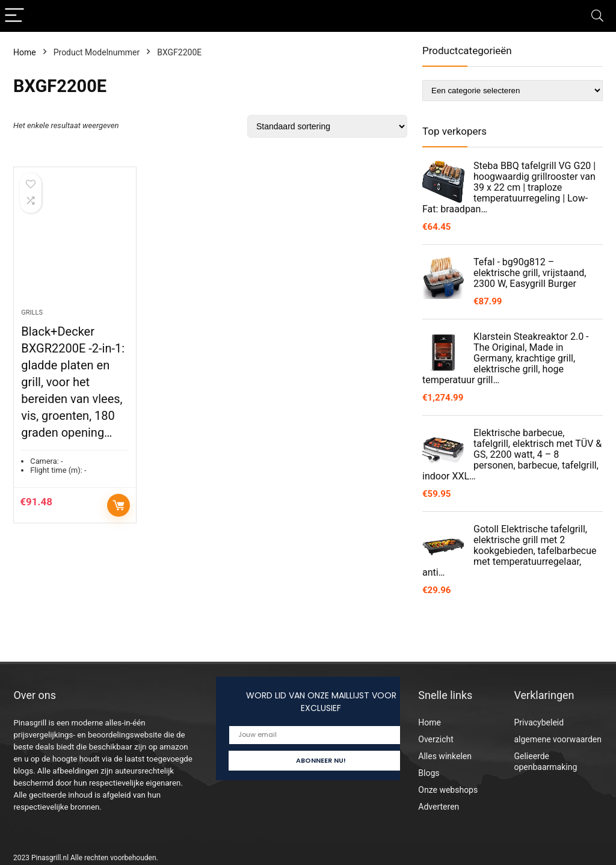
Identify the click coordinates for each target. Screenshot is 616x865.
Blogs (429, 773)
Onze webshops (448, 790)
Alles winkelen (445, 756)
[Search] (597, 16)
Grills (32, 312)
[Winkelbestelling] (327, 126)
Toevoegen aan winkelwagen (119, 505)
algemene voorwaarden (558, 739)
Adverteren (439, 807)
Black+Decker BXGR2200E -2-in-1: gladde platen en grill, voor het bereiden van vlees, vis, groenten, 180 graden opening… (73, 382)
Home (25, 52)
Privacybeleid (539, 722)
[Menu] (14, 16)
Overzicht (436, 739)
